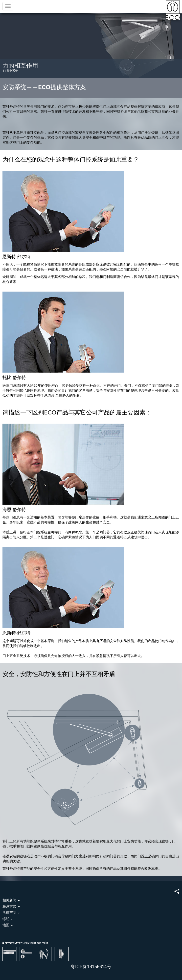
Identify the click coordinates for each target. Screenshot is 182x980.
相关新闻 (11, 900)
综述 (8, 919)
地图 (8, 925)
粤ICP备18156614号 (91, 967)
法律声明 (11, 913)
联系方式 (11, 906)
